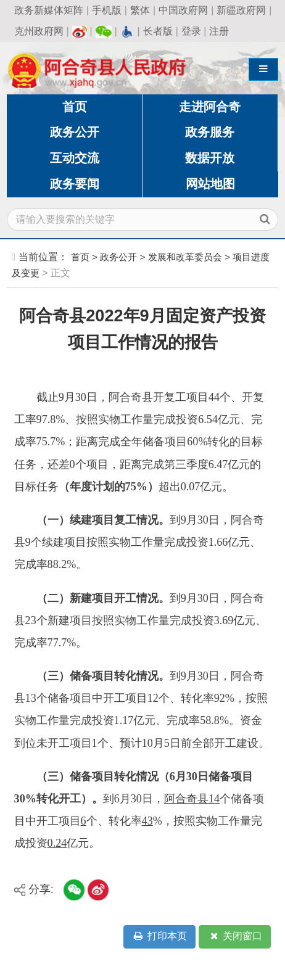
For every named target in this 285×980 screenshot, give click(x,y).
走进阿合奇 (210, 107)
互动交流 (75, 158)
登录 (191, 31)
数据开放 (210, 158)
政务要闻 (75, 184)
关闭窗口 (235, 937)
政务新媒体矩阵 (49, 10)
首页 (75, 107)
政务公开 (75, 132)
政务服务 (210, 132)
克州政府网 (39, 31)
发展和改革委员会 (185, 257)
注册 (219, 31)
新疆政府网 (241, 10)
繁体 (140, 10)
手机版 (107, 10)
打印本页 (159, 937)
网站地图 (210, 184)
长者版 (158, 31)
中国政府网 (183, 10)
